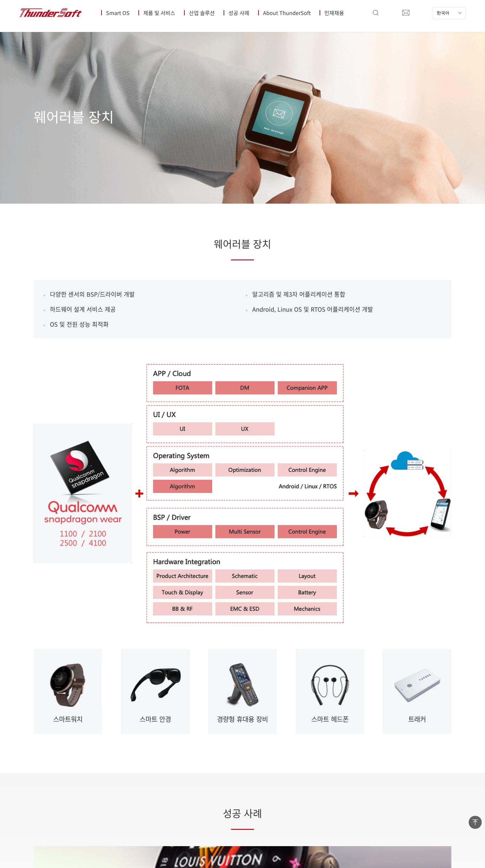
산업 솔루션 (202, 13)
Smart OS (118, 13)
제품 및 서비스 (159, 13)
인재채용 (334, 13)
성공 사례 (239, 13)
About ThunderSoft (287, 13)
